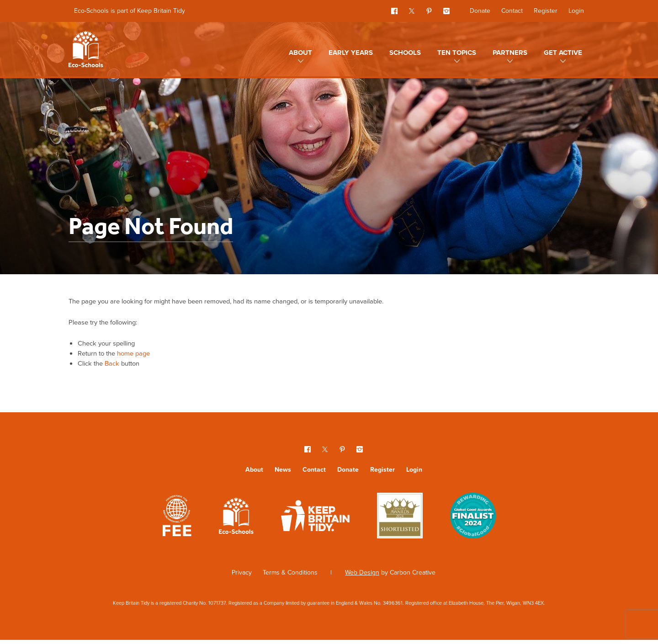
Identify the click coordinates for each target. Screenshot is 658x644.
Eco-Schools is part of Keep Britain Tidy (130, 11)
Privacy (242, 577)
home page (140, 356)
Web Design (362, 577)
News (283, 474)
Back (116, 367)
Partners (510, 53)
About (300, 53)
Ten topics (457, 53)
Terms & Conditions (290, 577)
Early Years (351, 53)
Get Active (563, 53)
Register (546, 11)
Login (576, 11)
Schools (405, 53)
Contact (512, 11)
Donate (480, 11)
